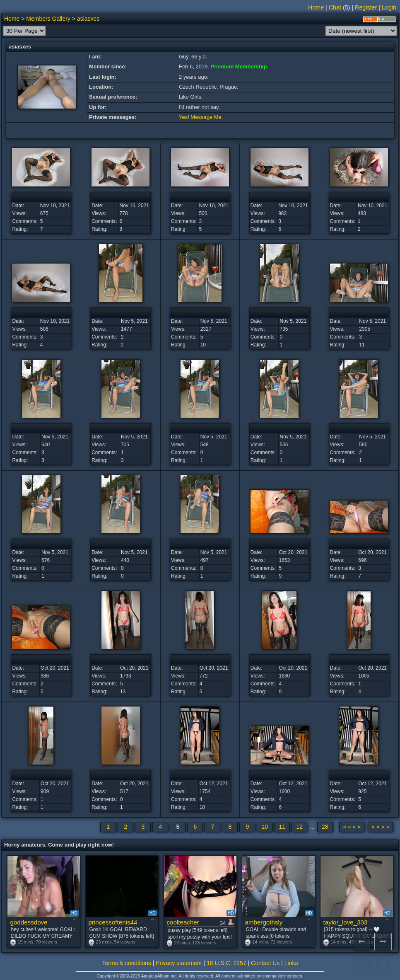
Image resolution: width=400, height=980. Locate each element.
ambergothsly (264, 922)
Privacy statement (179, 963)
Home (316, 7)
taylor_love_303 (346, 922)
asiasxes (88, 19)
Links (291, 963)
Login (389, 7)
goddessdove (29, 922)
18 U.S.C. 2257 (227, 963)
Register (366, 7)
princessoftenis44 (113, 922)
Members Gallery (48, 19)
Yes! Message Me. (201, 117)
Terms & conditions (127, 963)
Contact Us (265, 963)
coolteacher (183, 922)
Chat (335, 7)
